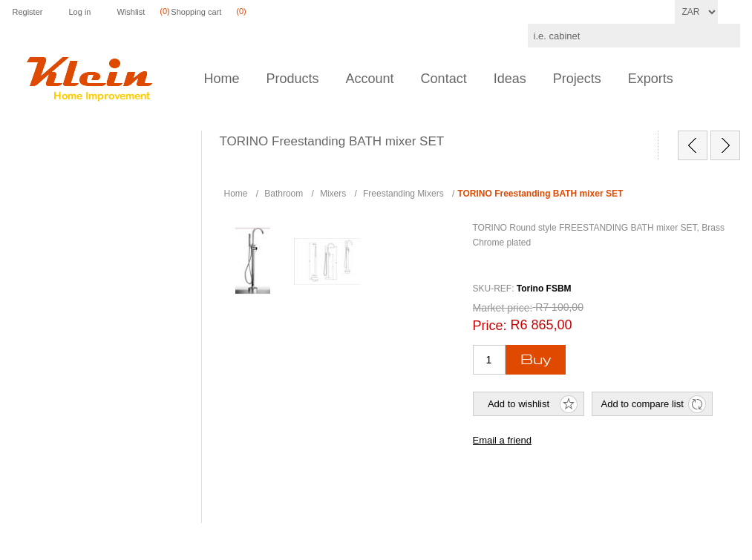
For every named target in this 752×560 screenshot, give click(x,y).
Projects (577, 79)
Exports (651, 79)
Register (28, 12)
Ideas (510, 79)
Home (222, 79)
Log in (79, 12)
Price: (490, 326)
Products (293, 79)
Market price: (503, 308)
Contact (444, 79)
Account (370, 79)
